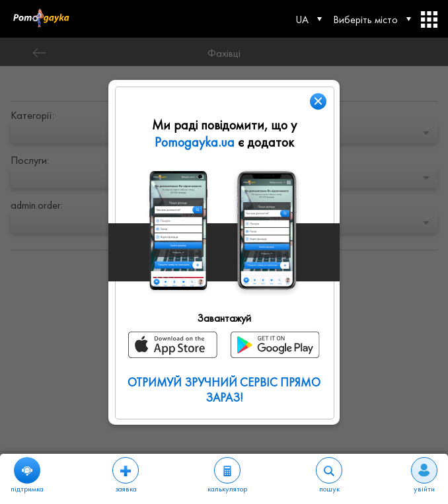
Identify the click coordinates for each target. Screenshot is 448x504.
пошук (329, 476)
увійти (424, 476)
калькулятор (227, 476)
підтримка (27, 476)
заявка (126, 476)
